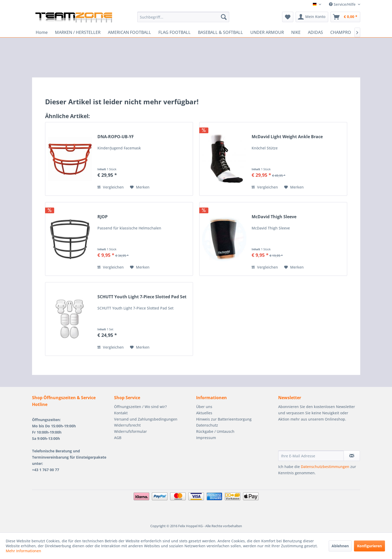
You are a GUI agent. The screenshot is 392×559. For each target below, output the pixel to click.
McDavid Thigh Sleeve (274, 217)
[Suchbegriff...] (183, 17)
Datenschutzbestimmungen (325, 467)
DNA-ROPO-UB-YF (116, 137)
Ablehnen (340, 546)
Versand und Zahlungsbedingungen (146, 419)
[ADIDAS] (315, 32)
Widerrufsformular (130, 431)
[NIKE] (296, 32)
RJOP (102, 217)
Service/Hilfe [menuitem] (343, 4)
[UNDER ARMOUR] (267, 32)
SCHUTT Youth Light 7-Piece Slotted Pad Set (142, 297)
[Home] (42, 32)
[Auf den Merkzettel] (140, 187)
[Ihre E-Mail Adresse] (311, 456)
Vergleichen (111, 187)
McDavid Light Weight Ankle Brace (287, 137)
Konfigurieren (369, 546)
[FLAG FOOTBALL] (175, 32)
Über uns (204, 407)
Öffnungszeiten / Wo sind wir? (140, 407)
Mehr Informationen (23, 551)
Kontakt (121, 413)
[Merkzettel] (288, 17)
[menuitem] (183, 17)
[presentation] (318, 438)
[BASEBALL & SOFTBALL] (220, 32)
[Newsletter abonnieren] (352, 456)
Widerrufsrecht (127, 425)
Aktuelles (204, 413)
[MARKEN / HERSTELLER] (78, 32)
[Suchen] (224, 17)
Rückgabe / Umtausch (215, 431)
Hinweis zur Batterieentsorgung (224, 419)
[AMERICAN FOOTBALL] (129, 32)
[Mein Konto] (312, 17)
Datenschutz (207, 425)
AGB (118, 438)
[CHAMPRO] (341, 32)
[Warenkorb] (345, 17)
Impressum (206, 438)
